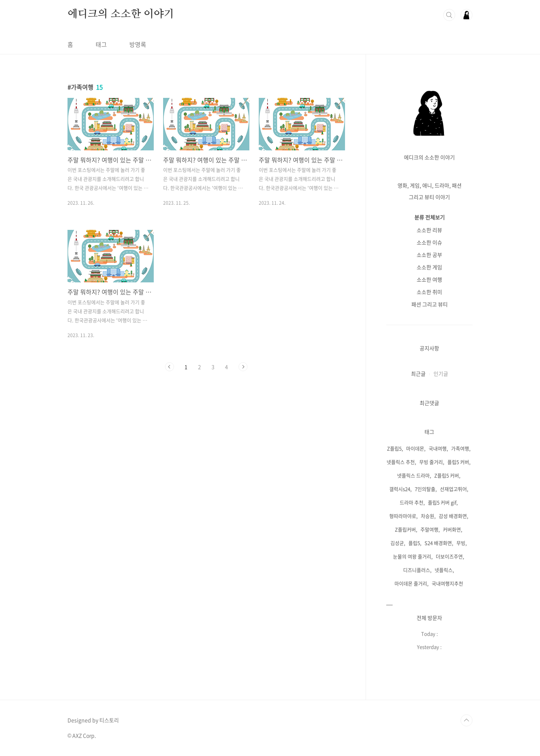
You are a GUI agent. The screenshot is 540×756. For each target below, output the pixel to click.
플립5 (414, 543)
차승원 (427, 516)
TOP (466, 720)
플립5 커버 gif (442, 502)
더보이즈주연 (449, 556)
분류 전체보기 (430, 217)
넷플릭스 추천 (401, 462)
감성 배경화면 (453, 516)
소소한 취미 (429, 292)
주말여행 (429, 529)
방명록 (138, 44)
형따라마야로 (403, 516)
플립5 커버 (458, 462)
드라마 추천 (412, 502)
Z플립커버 (405, 529)
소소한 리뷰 (429, 230)
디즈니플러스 (417, 570)
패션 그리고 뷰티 (430, 304)
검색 (449, 15)
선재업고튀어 (453, 489)
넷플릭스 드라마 (413, 475)
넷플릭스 (444, 570)
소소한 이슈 (429, 242)
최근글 (418, 373)
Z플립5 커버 (447, 475)
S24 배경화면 (438, 543)
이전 (169, 367)
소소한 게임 (429, 267)
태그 (101, 44)
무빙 (461, 543)
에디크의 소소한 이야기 (121, 14)
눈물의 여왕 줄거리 (412, 556)
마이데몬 (415, 448)
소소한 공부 (429, 255)
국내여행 (438, 448)
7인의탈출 (425, 489)
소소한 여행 (429, 279)
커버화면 (452, 529)
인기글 (441, 373)
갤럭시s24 (400, 489)
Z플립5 (394, 448)
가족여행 (460, 448)
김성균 (397, 543)
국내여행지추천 (447, 583)
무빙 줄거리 (431, 462)
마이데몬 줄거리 (411, 583)
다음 (243, 367)
